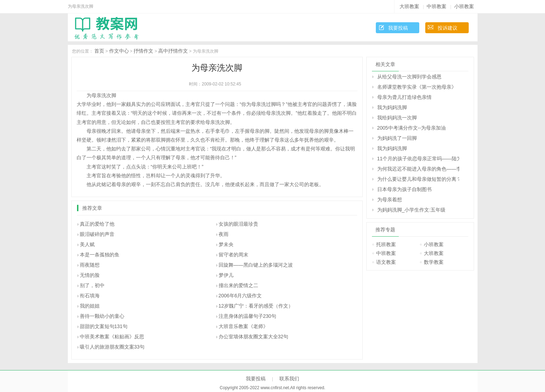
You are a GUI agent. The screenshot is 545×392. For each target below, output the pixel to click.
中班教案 (437, 6)
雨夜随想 (90, 265)
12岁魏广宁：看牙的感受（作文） (256, 306)
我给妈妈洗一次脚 (397, 118)
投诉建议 (448, 28)
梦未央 (226, 244)
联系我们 (289, 379)
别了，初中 (92, 285)
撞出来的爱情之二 (238, 285)
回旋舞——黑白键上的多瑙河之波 (256, 265)
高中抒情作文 (173, 51)
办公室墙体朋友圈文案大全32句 (254, 337)
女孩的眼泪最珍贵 (238, 224)
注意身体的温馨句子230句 (247, 316)
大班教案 (409, 6)
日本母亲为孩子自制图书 (404, 189)
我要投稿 (398, 28)
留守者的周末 (233, 255)
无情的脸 (90, 275)
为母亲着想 (390, 200)
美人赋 (87, 244)
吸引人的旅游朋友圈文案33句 (112, 347)
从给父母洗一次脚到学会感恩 (409, 77)
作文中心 (119, 51)
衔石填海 (90, 296)
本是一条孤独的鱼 (100, 255)
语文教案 (386, 262)
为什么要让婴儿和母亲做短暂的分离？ (418, 179)
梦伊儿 (226, 275)
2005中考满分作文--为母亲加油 (411, 128)
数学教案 (434, 262)
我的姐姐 (90, 306)
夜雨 (224, 234)
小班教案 (464, 6)
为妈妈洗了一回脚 (397, 138)
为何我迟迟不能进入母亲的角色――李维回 (418, 169)
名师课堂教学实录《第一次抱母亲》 (417, 87)
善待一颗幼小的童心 (102, 316)
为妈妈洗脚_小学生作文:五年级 (411, 210)
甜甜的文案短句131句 (104, 326)
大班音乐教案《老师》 (243, 326)
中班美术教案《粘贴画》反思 (112, 337)
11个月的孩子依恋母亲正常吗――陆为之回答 (418, 159)
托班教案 (386, 244)
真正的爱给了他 (97, 224)
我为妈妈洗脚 (392, 107)
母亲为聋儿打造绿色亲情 (404, 97)
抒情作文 (143, 51)
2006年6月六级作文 (240, 296)
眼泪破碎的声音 (97, 234)
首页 (99, 51)
